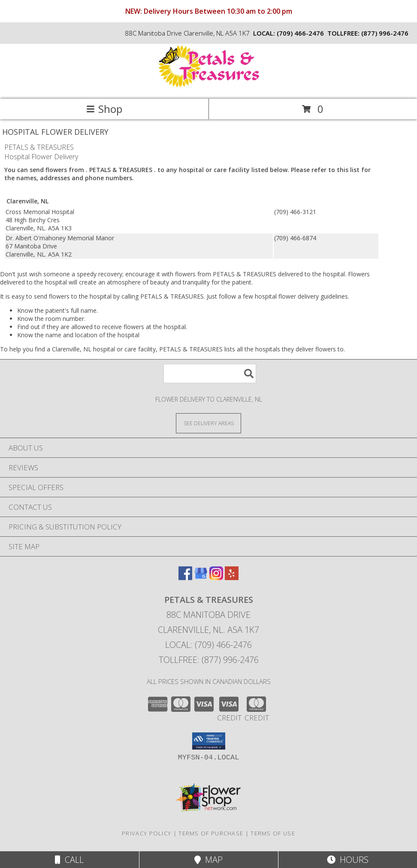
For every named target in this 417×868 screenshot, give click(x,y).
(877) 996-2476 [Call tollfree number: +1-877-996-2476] (385, 33)
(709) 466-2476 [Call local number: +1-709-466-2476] (300, 33)
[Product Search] (210, 374)
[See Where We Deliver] (208, 423)
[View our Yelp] (232, 577)
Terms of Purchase (211, 833)
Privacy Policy (147, 833)
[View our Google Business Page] (201, 577)
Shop (104, 109)
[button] (209, 741)
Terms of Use (273, 833)
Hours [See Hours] (348, 860)
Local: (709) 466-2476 (208, 645)
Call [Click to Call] (69, 860)
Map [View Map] (208, 860)
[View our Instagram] (216, 577)
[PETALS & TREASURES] (208, 86)
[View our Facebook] (185, 577)
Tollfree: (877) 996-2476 (209, 660)
